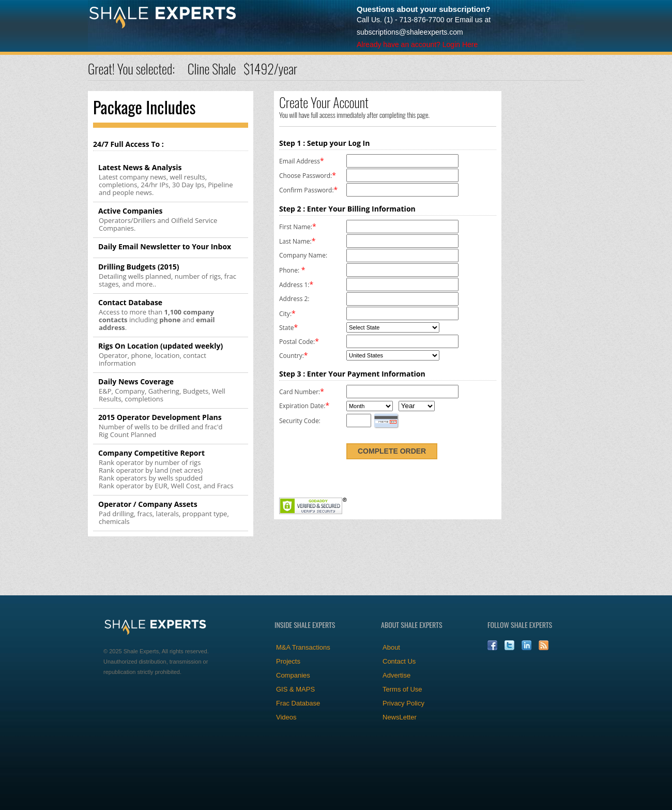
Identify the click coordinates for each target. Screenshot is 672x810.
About (391, 647)
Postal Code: (297, 342)
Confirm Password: (307, 190)
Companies (293, 675)
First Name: (296, 227)
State (287, 328)
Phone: (289, 270)
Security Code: (300, 421)
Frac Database (298, 703)
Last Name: (295, 241)
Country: (292, 356)
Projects (288, 661)
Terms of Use (402, 689)
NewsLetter (400, 717)
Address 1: (294, 285)
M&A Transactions (303, 647)
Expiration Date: (302, 406)
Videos (286, 717)
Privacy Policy (403, 703)
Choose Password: (306, 176)
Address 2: (294, 299)
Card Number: (300, 392)
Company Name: (303, 255)
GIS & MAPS (295, 689)
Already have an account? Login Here (417, 44)
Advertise (396, 675)
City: (285, 314)
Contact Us (399, 661)
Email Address (300, 161)
